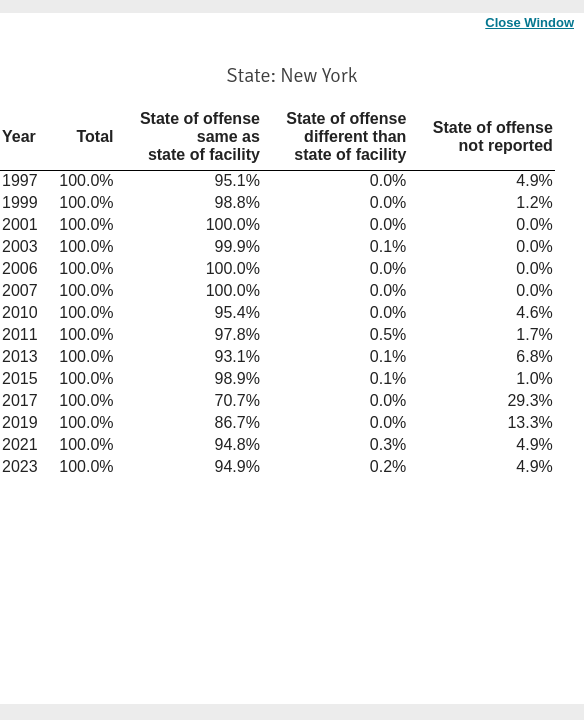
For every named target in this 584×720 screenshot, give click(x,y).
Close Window (529, 22)
